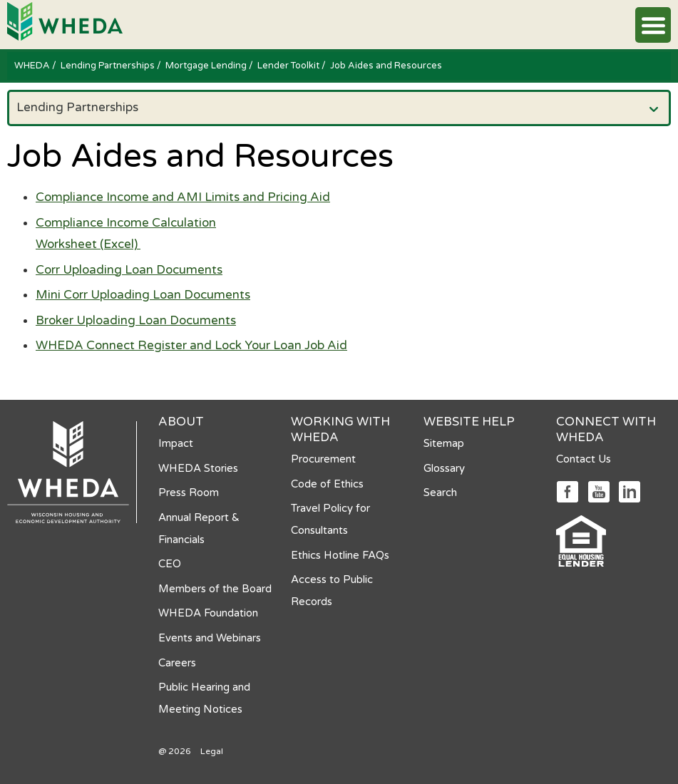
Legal (212, 751)
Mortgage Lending (207, 66)
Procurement (323, 459)
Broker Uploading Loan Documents (136, 320)
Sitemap (444, 443)
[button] (653, 25)
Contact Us (584, 459)
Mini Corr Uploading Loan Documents (143, 295)
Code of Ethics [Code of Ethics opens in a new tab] (327, 484)
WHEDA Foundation (208, 613)
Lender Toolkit (289, 66)
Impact (176, 443)
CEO (170, 564)
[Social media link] (567, 491)
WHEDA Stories (198, 468)
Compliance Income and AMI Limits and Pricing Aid (183, 197)
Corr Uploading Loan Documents (129, 270)
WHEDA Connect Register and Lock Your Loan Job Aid (191, 345)
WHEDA (33, 66)
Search (440, 492)
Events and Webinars (210, 638)
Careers (177, 663)
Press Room (189, 492)
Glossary (444, 468)
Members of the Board (215, 589)
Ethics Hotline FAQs (340, 555)
